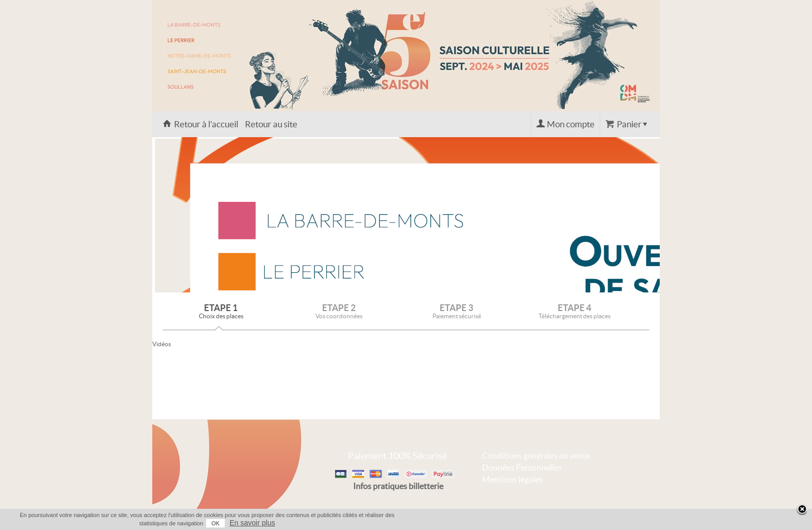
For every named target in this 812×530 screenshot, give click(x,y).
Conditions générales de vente (536, 455)
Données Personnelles (522, 467)
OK (215, 523)
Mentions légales (512, 479)
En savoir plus (252, 523)
